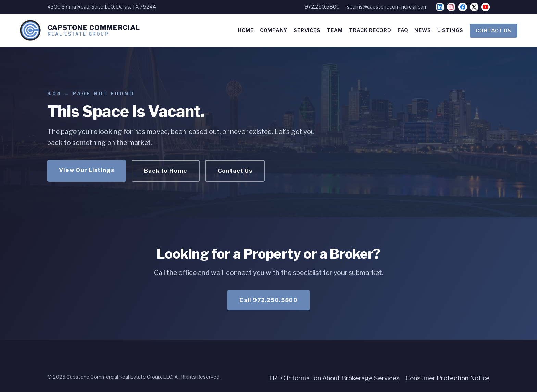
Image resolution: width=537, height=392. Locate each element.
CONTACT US (493, 30)
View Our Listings (86, 170)
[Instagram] (451, 7)
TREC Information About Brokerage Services (334, 378)
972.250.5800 (322, 7)
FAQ (403, 30)
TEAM (335, 30)
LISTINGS (450, 30)
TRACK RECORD (370, 30)
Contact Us (235, 171)
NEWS (423, 30)
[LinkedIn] (440, 7)
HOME (246, 30)
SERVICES (307, 30)
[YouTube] (485, 7)
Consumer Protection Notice (448, 378)
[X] (474, 7)
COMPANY (274, 30)
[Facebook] (463, 7)
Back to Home (165, 171)
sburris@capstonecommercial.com (387, 7)
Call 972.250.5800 (268, 300)
